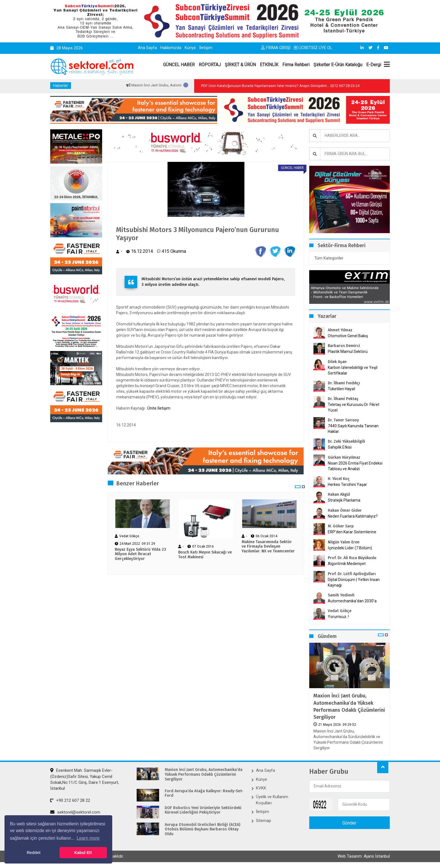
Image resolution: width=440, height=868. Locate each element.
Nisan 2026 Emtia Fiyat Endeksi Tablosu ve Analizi (355, 466)
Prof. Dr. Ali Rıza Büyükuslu (352, 558)
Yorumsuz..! (338, 617)
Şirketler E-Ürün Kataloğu (338, 65)
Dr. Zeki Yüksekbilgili (346, 441)
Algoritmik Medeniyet (347, 564)
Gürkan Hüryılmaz (344, 457)
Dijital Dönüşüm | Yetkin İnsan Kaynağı (354, 582)
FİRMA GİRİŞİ (276, 48)
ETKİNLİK (269, 65)
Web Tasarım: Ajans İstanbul (364, 856)
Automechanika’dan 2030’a (352, 601)
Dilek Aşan (337, 362)
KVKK (261, 788)
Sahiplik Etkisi (340, 447)
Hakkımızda (171, 48)
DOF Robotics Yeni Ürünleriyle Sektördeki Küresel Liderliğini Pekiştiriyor (203, 810)
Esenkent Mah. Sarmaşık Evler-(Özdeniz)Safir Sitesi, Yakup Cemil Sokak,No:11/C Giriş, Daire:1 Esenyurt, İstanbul (85, 779)
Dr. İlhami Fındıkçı (344, 383)
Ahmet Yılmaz (340, 330)
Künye (190, 48)
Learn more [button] (88, 838)
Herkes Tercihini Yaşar (347, 484)
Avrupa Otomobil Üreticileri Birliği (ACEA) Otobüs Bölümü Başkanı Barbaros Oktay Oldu (202, 830)
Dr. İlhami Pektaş (343, 399)
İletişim (206, 48)
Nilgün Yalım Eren (344, 542)
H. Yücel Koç (339, 479)
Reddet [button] (34, 853)
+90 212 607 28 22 (70, 800)
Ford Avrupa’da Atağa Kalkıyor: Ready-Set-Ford (204, 794)
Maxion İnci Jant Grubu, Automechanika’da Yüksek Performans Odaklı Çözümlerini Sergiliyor (349, 706)
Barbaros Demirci (344, 346)
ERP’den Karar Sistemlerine (352, 532)
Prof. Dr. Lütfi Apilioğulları (352, 574)
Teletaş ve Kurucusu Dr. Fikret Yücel (354, 407)
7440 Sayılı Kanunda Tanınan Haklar (353, 429)
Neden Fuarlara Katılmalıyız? (353, 516)
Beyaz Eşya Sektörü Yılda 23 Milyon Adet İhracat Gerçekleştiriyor (140, 554)
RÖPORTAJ (210, 65)
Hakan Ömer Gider (345, 510)
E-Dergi (374, 65)
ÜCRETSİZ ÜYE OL (313, 48)
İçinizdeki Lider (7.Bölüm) (350, 548)
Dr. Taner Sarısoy (343, 420)
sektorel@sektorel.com (75, 812)
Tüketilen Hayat (343, 389)
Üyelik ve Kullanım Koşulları (272, 800)
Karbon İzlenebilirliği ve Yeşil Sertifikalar (353, 370)
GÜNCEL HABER (179, 65)
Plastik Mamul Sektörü (348, 352)
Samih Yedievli (341, 595)
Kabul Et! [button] (83, 853)
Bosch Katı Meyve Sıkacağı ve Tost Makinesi (205, 555)
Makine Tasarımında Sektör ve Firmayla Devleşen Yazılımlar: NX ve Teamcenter (268, 547)
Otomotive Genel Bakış (348, 336)
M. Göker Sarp (341, 526)
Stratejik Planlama (344, 500)
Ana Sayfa (147, 48)
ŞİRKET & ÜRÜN (240, 65)
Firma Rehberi (296, 65)
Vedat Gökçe (340, 611)
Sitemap (263, 821)
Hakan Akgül (339, 494)
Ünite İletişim (159, 408)
